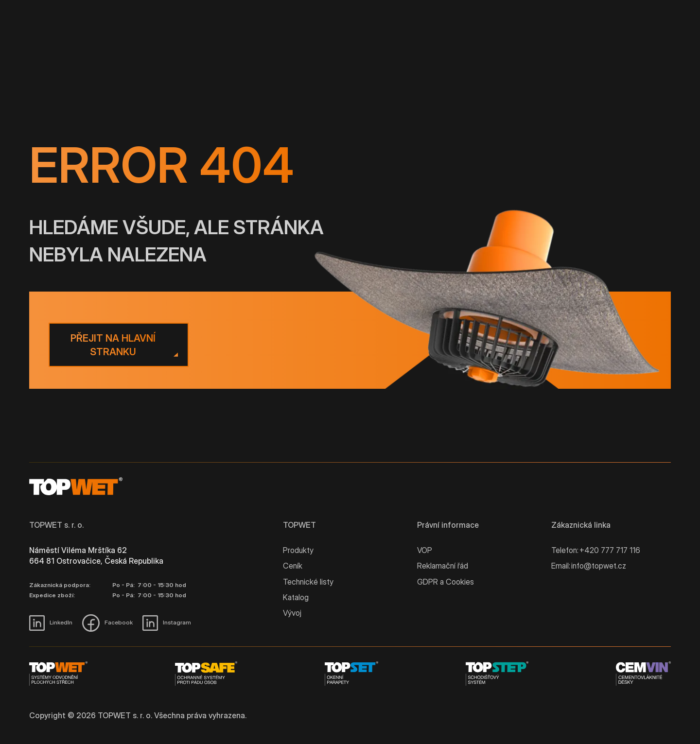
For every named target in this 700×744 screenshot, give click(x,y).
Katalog (296, 597)
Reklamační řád (443, 566)
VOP (425, 550)
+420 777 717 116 (610, 550)
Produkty (298, 550)
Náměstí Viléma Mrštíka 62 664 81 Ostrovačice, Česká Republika (96, 555)
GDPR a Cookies (446, 582)
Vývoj (292, 613)
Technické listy (308, 582)
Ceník (293, 566)
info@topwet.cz (599, 566)
